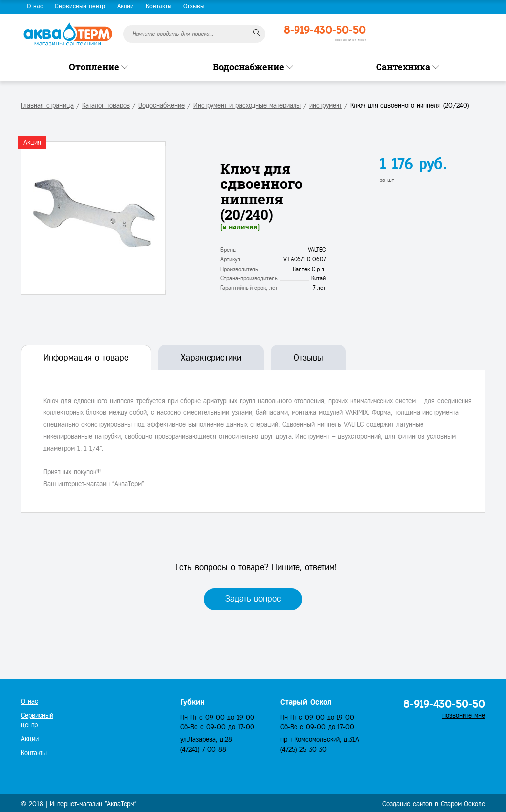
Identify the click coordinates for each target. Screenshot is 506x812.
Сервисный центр (80, 6)
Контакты (159, 6)
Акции (126, 6)
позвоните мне (350, 39)
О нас (35, 6)
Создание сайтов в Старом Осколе (434, 804)
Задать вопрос (253, 599)
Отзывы (194, 6)
